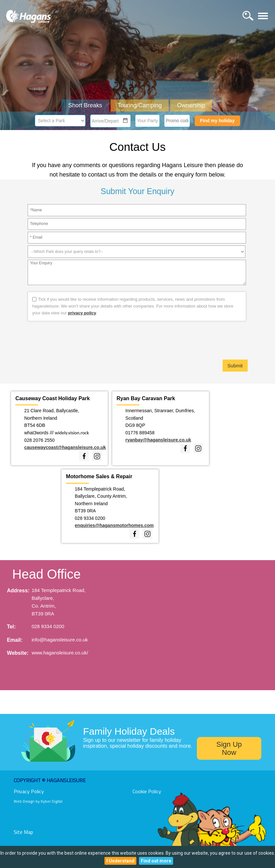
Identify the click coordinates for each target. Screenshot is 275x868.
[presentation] (138, 340)
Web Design (24, 801)
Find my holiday (217, 121)
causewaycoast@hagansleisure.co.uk (65, 447)
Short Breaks (85, 105)
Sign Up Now (229, 748)
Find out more (156, 861)
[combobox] (107, 121)
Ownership (191, 105)
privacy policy (82, 313)
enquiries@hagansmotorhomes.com (114, 525)
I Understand (120, 861)
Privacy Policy (29, 791)
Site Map (23, 832)
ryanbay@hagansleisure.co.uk (158, 440)
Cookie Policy (147, 791)
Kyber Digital (52, 801)
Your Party (148, 121)
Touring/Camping (140, 105)
